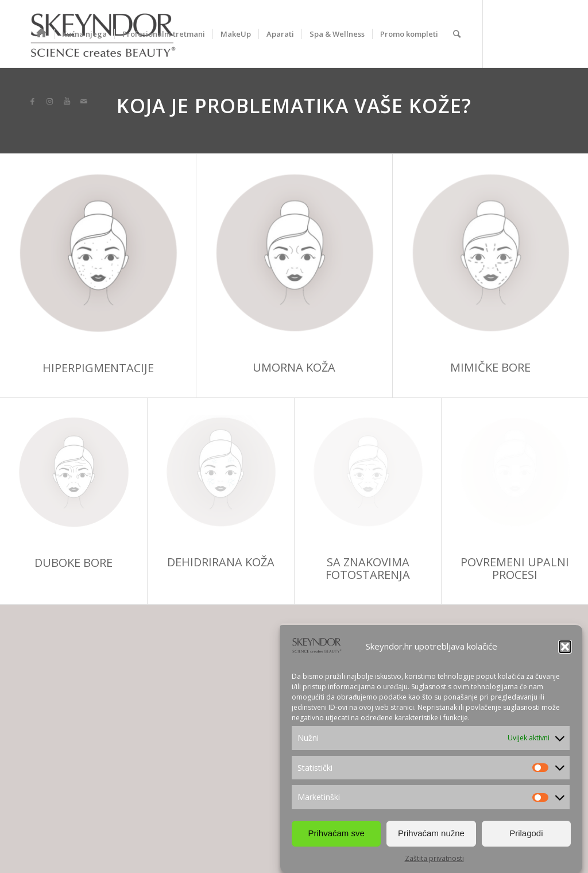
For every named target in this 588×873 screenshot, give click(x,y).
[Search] (457, 34)
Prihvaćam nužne (431, 833)
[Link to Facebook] (32, 101)
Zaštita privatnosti (434, 858)
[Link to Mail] (84, 101)
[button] (565, 647)
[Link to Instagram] (49, 101)
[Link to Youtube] (67, 101)
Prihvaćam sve (336, 833)
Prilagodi (526, 833)
